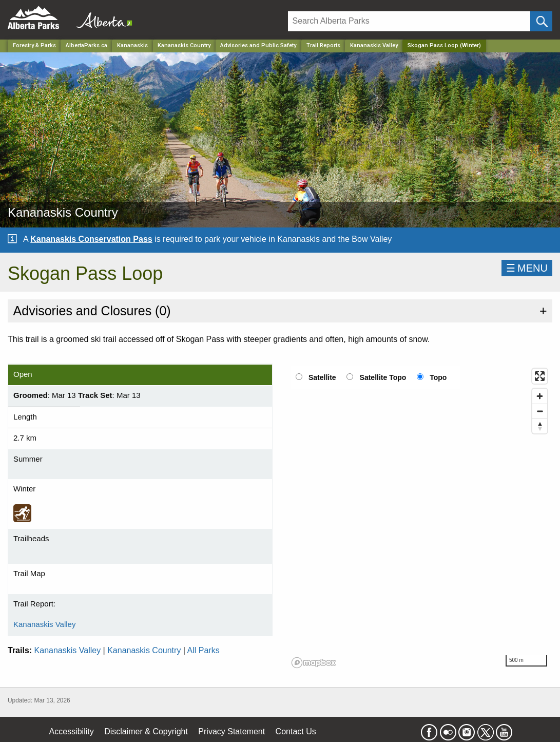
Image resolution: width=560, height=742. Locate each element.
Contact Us (296, 731)
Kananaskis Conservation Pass (91, 239)
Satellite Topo (383, 377)
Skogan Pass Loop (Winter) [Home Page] (444, 45)
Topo (438, 377)
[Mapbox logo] (314, 663)
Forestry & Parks (34, 45)
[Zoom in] (540, 396)
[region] (420, 518)
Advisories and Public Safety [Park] (258, 45)
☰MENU (527, 268)
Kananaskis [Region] (132, 45)
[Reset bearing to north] (540, 426)
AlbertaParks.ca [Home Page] (86, 45)
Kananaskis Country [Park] (184, 45)
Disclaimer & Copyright (146, 731)
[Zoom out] (540, 411)
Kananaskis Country (144, 650)
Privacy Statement (231, 731)
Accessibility (72, 731)
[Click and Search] (541, 21)
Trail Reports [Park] (323, 45)
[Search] (409, 21)
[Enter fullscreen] (540, 376)
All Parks (204, 650)
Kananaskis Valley (374, 45)
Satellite (322, 377)
